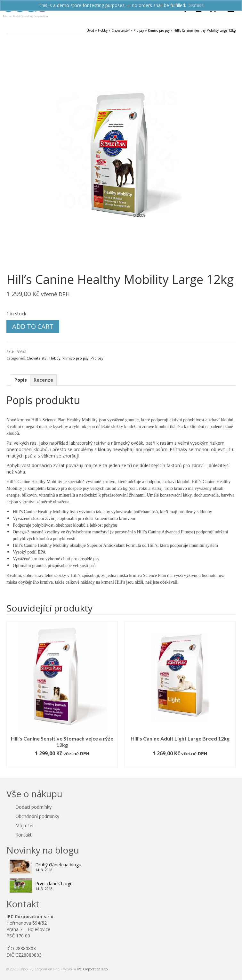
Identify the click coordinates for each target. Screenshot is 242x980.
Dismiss (195, 5)
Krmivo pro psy (76, 358)
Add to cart (33, 326)
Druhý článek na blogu (58, 865)
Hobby (55, 358)
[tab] (21, 380)
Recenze (43, 380)
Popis (21, 380)
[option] (62, 695)
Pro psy (97, 358)
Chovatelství (37, 358)
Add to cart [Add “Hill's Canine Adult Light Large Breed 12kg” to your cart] (180, 763)
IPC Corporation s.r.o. (93, 969)
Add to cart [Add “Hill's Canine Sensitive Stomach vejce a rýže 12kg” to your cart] (62, 763)
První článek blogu (54, 883)
